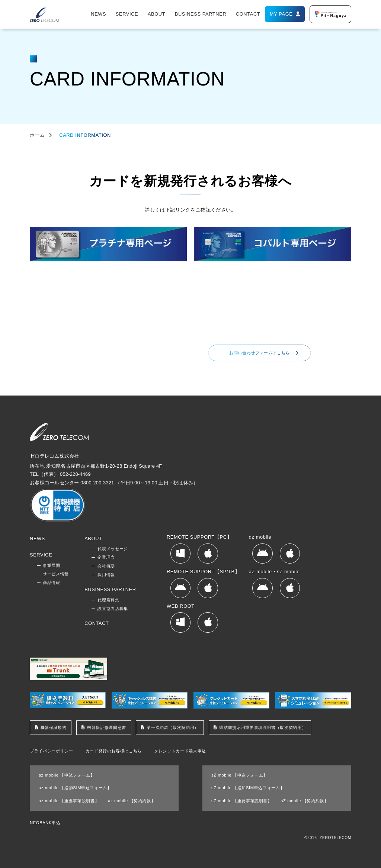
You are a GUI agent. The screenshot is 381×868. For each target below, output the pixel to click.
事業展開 (52, 565)
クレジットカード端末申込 (180, 751)
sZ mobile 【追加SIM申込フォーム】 (248, 788)
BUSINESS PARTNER (201, 14)
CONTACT (248, 14)
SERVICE (127, 14)
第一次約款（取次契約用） (173, 727)
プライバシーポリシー (51, 751)
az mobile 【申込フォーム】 (67, 775)
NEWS (98, 14)
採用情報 (106, 575)
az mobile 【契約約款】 (132, 801)
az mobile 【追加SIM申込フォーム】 (75, 788)
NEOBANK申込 (45, 823)
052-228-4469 (240, 329)
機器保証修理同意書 (107, 727)
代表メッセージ (113, 549)
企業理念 (106, 557)
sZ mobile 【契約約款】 (305, 801)
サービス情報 (56, 574)
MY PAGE (281, 14)
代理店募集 (108, 600)
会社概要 (106, 566)
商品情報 (52, 583)
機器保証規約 (54, 727)
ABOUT (156, 14)
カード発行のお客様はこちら (114, 751)
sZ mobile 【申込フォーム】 (239, 775)
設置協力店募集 (113, 609)
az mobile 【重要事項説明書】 (69, 801)
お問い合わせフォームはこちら (260, 353)
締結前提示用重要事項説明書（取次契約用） (262, 727)
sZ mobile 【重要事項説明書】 (242, 801)
